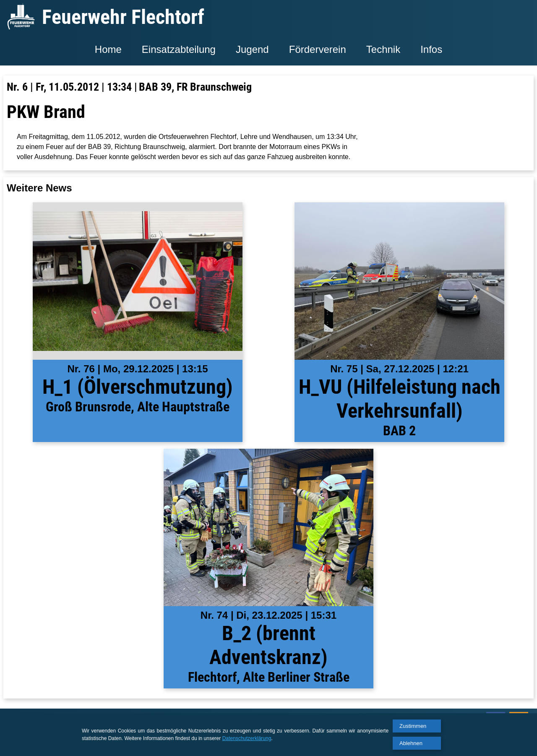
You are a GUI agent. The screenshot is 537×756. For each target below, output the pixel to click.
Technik (383, 49)
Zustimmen (413, 726)
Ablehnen (411, 743)
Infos (431, 49)
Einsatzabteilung (179, 49)
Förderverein (318, 49)
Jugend (252, 49)
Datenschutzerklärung (247, 738)
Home (108, 49)
